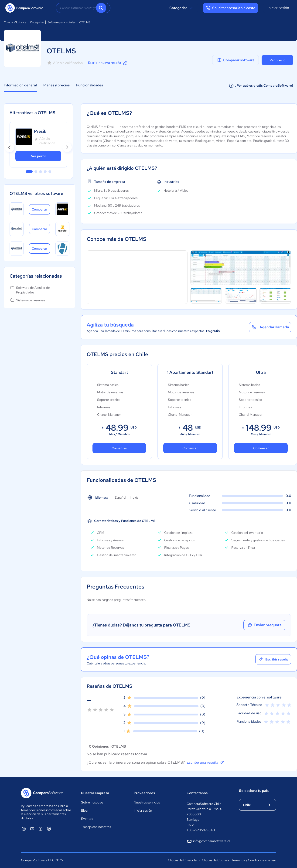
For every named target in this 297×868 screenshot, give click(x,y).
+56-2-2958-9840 (201, 830)
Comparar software (236, 60)
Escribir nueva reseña (108, 63)
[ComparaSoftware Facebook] (41, 829)
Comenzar (119, 448)
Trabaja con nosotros (96, 827)
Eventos (87, 819)
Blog (84, 810)
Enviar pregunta (264, 625)
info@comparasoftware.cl (208, 841)
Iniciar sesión (278, 8)
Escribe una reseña (206, 762)
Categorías (182, 8)
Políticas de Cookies (215, 860)
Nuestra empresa (95, 793)
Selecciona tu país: (254, 791)
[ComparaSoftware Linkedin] (24, 829)
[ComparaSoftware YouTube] (32, 829)
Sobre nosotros (92, 802)
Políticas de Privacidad (182, 860)
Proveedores (144, 793)
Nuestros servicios (147, 802)
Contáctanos (197, 793)
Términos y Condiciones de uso (254, 860)
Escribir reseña (273, 659)
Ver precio (277, 60)
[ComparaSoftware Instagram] (49, 829)
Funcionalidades (90, 85)
